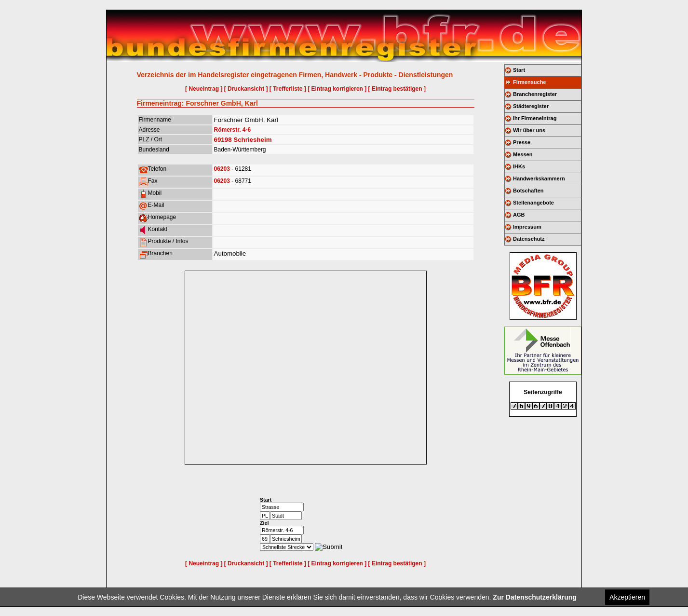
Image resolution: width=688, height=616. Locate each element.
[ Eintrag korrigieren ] (337, 89)
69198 (223, 140)
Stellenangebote (533, 203)
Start (519, 70)
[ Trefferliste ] (288, 89)
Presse (522, 142)
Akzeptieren (627, 597)
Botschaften (528, 191)
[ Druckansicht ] (246, 89)
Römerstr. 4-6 (233, 130)
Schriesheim (252, 140)
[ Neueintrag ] (204, 89)
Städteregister (531, 106)
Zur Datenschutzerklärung (534, 597)
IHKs (519, 166)
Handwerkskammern (539, 178)
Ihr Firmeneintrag (535, 118)
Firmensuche (529, 82)
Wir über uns (529, 130)
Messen (523, 154)
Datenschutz (529, 239)
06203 (222, 169)
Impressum (527, 227)
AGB (519, 215)
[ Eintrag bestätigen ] (397, 89)
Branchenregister (535, 94)
